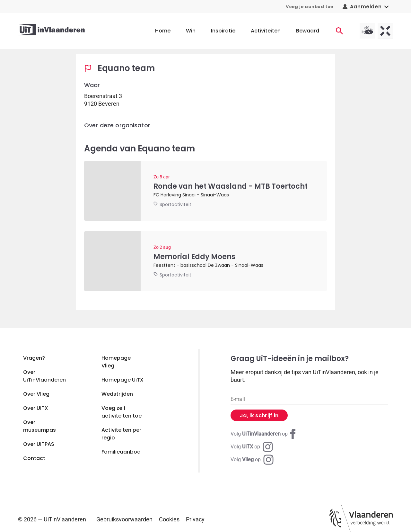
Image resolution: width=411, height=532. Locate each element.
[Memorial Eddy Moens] (205, 261)
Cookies (169, 519)
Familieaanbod (121, 452)
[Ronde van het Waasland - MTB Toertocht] (205, 191)
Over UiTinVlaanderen (44, 376)
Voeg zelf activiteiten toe (122, 412)
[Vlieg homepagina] (367, 31)
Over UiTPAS (39, 444)
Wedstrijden (117, 394)
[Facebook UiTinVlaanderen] (264, 434)
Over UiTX (36, 408)
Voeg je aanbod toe (310, 7)
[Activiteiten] (339, 31)
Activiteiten (266, 31)
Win (191, 31)
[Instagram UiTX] (252, 447)
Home (163, 31)
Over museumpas (39, 426)
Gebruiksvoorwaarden (124, 519)
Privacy (195, 519)
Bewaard (308, 31)
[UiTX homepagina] (385, 31)
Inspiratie (223, 31)
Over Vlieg (36, 394)
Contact (34, 458)
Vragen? (34, 358)
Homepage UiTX (122, 380)
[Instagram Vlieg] (252, 460)
